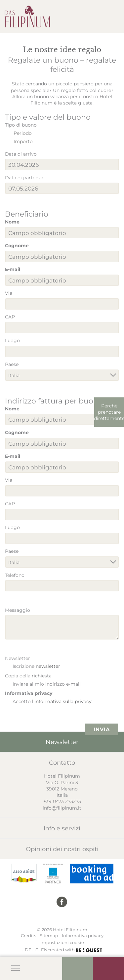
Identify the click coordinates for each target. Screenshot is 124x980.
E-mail (13, 269)
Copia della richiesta (28, 676)
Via (9, 293)
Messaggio (18, 610)
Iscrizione (36, 666)
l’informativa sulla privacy (62, 701)
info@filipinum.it (62, 808)
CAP (10, 317)
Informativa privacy (29, 693)
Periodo (23, 133)
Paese (12, 364)
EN (44, 950)
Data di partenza (24, 178)
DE (28, 950)
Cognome (17, 245)
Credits (28, 935)
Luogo (12, 340)
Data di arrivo (21, 154)
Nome (12, 222)
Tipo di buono (21, 125)
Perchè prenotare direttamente (109, 412)
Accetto (52, 701)
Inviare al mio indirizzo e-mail (47, 684)
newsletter (48, 666)
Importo (23, 141)
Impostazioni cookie (62, 942)
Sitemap (49, 935)
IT (36, 950)
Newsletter (18, 658)
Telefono (15, 575)
